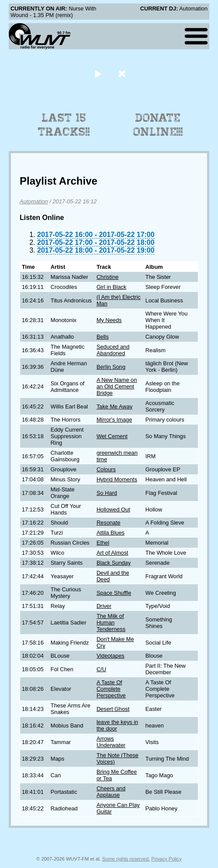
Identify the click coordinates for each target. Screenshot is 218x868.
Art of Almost (112, 553)
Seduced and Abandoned (113, 350)
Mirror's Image (114, 420)
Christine (108, 277)
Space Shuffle (114, 593)
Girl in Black (111, 287)
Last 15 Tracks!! (64, 125)
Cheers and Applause (111, 792)
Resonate (109, 523)
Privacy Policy (166, 859)
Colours (106, 469)
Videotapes (111, 656)
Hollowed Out (113, 509)
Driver (104, 606)
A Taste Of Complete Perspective (111, 689)
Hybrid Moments (117, 479)
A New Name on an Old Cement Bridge (117, 386)
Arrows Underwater (111, 742)
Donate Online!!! (158, 125)
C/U (101, 669)
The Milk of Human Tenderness (111, 623)
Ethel (103, 543)
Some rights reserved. (126, 859)
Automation (34, 201)
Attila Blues (111, 533)
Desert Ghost (113, 709)
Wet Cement (112, 436)
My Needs (109, 320)
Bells (103, 337)
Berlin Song (111, 367)
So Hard (107, 493)
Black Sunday (114, 563)
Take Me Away (114, 407)
